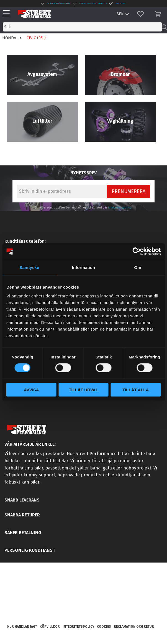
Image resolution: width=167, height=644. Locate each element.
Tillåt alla (136, 390)
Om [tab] (138, 267)
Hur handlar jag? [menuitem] (22, 627)
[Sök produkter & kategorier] (82, 27)
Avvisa (31, 390)
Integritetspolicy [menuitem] (78, 627)
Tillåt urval (83, 390)
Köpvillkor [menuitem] (50, 627)
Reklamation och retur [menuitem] (134, 627)
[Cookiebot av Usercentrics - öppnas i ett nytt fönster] (136, 252)
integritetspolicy (120, 208)
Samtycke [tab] (29, 267)
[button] (8, 14)
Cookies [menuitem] (104, 627)
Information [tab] (84, 267)
